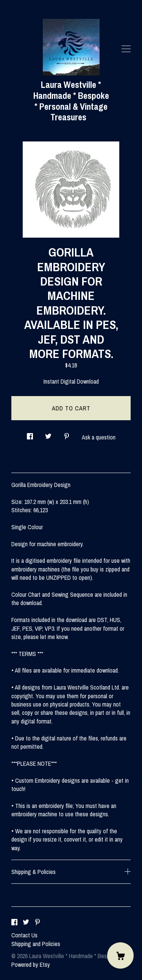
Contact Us (24, 935)
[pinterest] (37, 922)
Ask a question (99, 437)
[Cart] (120, 955)
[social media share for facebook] (30, 434)
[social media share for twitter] (48, 434)
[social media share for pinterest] (67, 434)
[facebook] (14, 922)
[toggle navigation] (126, 49)
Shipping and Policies (36, 944)
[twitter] (26, 922)
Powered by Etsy (31, 965)
